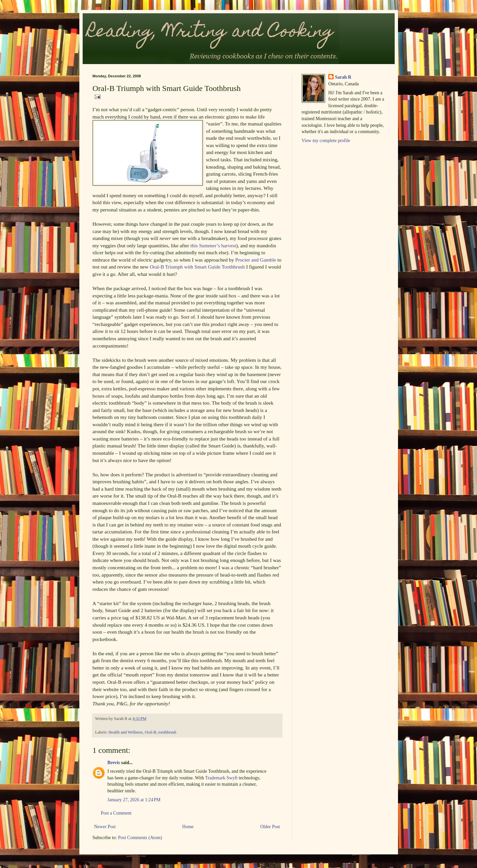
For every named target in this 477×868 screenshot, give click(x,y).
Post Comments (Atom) (140, 838)
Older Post (270, 827)
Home (188, 827)
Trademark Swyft (221, 778)
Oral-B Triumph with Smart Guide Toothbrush (197, 267)
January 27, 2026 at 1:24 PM (134, 800)
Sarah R (343, 77)
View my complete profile (326, 141)
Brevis (114, 763)
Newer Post (105, 827)
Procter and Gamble (256, 260)
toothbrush (167, 732)
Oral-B (151, 732)
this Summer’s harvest (213, 245)
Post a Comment (116, 813)
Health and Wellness (126, 732)
